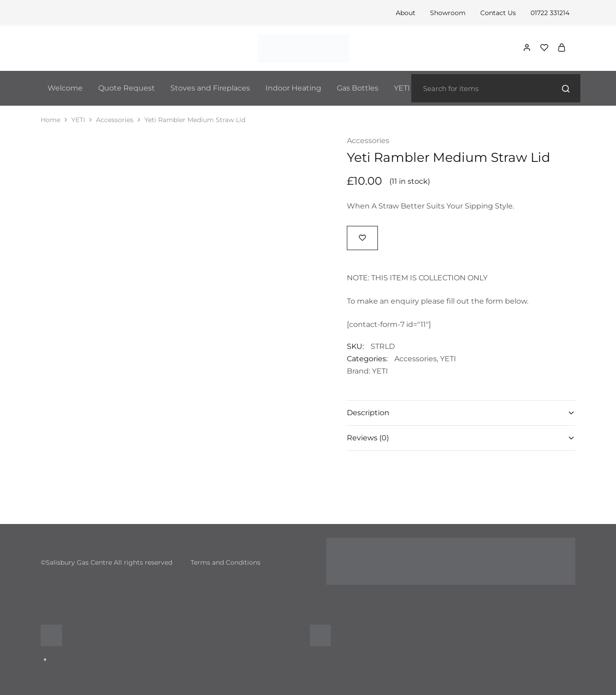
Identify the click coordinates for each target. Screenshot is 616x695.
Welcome (65, 88)
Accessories (115, 120)
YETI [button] (402, 88)
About (406, 13)
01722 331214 (550, 13)
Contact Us (498, 13)
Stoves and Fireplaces (210, 88)
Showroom (448, 13)
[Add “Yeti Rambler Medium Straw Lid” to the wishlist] (362, 238)
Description (461, 413)
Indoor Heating (293, 88)
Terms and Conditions (226, 562)
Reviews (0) (461, 438)
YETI (78, 120)
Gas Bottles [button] (358, 88)
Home (50, 120)
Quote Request (127, 88)
